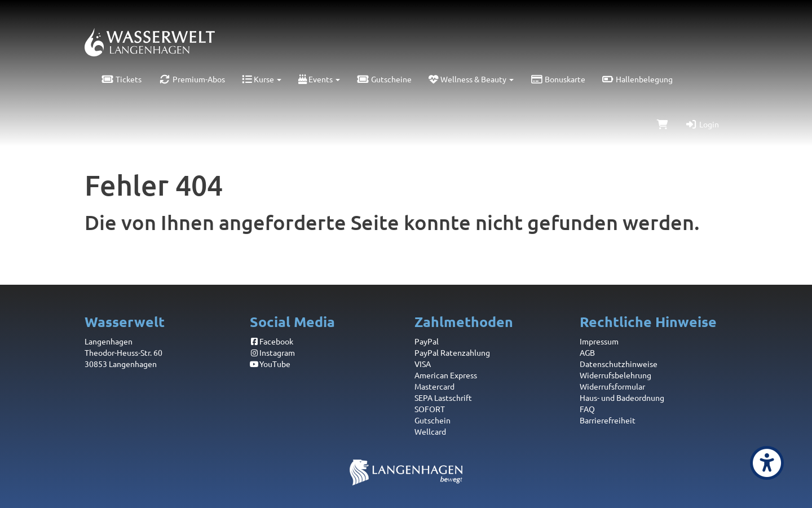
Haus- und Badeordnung (622, 397)
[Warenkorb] (663, 124)
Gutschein (433, 420)
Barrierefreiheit (608, 420)
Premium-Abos (192, 79)
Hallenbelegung (638, 79)
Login (702, 124)
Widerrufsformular (612, 386)
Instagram (273, 352)
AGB (587, 352)
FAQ (587, 409)
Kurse (262, 79)
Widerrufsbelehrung (615, 375)
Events (319, 79)
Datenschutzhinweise (619, 364)
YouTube (270, 364)
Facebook (272, 341)
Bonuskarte (558, 79)
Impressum (599, 341)
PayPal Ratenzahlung (452, 352)
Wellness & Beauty (471, 79)
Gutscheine (384, 79)
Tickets (122, 79)
